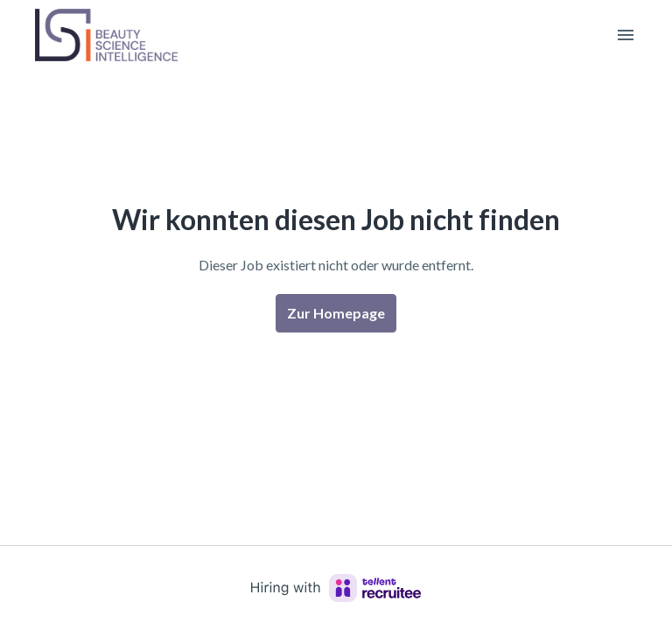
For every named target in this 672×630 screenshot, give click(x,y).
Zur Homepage (336, 313)
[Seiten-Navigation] (626, 35)
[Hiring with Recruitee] (336, 588)
